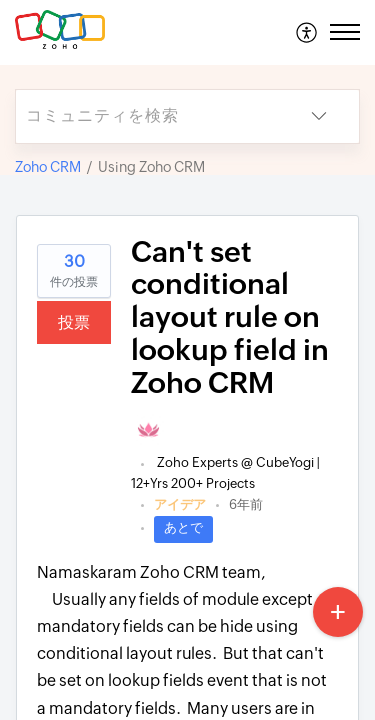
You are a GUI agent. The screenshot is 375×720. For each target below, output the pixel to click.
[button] (307, 32)
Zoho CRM (48, 167)
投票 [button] (74, 322)
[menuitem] (307, 32)
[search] (147, 116)
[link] (148, 442)
